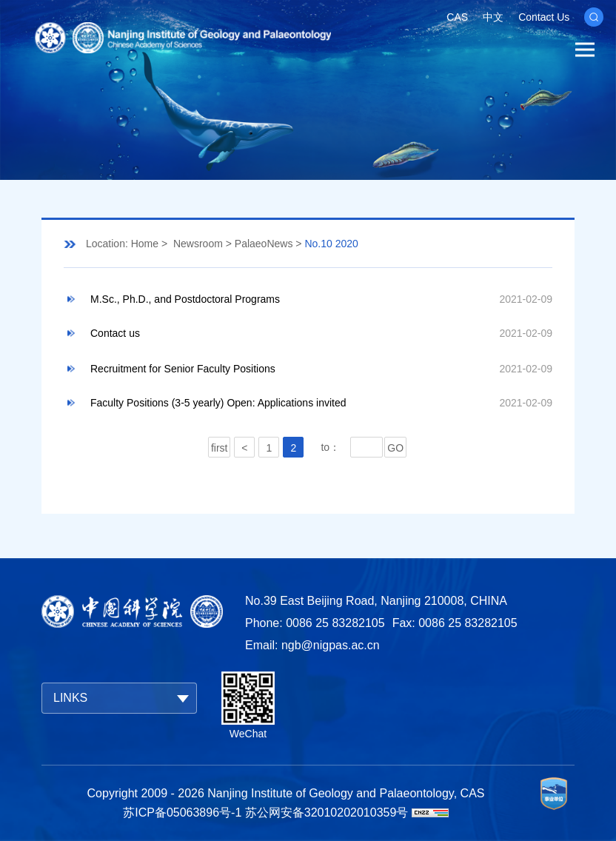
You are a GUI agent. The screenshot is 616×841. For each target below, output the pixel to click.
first (220, 448)
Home (145, 244)
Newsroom (198, 244)
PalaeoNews (264, 244)
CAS (457, 17)
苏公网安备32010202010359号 (327, 812)
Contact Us (544, 17)
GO (395, 448)
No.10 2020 (331, 244)
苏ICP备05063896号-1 (182, 812)
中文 (493, 17)
